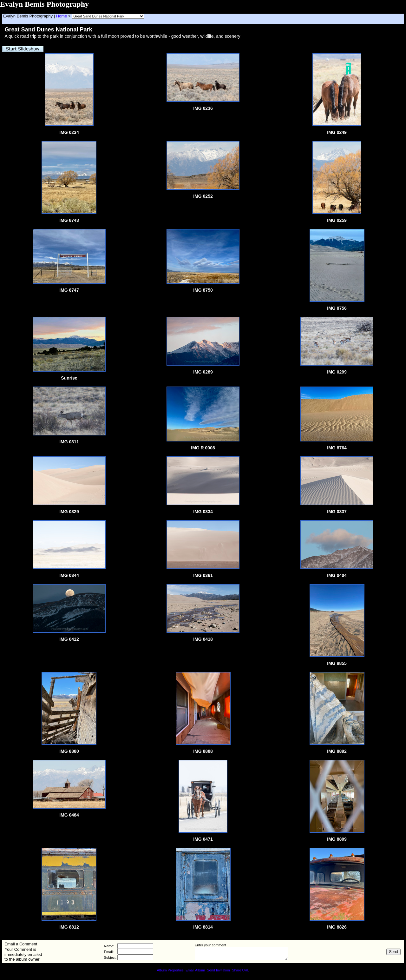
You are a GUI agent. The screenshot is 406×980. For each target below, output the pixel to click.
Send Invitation (218, 970)
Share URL (240, 970)
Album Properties (170, 970)
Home (62, 16)
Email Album (195, 970)
